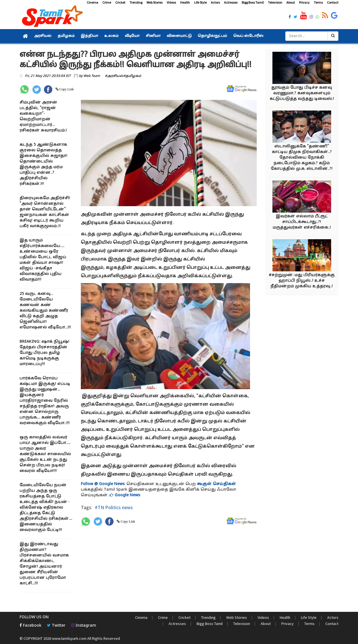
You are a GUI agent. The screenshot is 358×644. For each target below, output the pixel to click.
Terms (318, 2)
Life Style (200, 2)
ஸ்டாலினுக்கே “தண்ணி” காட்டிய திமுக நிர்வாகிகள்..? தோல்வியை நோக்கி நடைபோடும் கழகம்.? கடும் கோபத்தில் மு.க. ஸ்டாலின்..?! (302, 158)
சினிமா (153, 36)
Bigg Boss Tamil (253, 2)
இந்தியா (89, 36)
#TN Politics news (114, 507)
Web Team (92, 76)
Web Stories (155, 2)
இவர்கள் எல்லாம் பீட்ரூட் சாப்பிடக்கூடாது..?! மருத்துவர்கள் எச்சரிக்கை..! (302, 222)
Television (275, 2)
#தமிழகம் (132, 76)
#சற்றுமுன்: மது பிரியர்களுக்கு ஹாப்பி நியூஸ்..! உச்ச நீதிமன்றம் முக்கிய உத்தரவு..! (302, 281)
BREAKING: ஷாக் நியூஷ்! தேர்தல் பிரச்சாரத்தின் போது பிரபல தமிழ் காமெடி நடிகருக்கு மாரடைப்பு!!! (44, 353)
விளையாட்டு (179, 36)
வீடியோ (132, 36)
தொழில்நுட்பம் (212, 36)
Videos (171, 2)
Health (185, 2)
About (291, 2)
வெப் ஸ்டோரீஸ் (248, 36)
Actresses (231, 2)
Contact (333, 2)
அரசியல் (43, 36)
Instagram (84, 626)
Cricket (120, 2)
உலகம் (111, 36)
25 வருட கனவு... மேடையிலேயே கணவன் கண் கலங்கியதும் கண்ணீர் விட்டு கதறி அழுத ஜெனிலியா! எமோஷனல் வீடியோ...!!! (45, 311)
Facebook (30, 626)
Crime (107, 2)
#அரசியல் (114, 76)
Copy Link (66, 89)
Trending (136, 2)
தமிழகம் (66, 36)
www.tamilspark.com (69, 638)
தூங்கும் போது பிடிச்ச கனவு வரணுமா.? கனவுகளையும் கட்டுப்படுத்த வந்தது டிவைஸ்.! (302, 93)
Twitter (56, 626)
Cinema (92, 2)
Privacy (304, 2)
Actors (215, 2)
